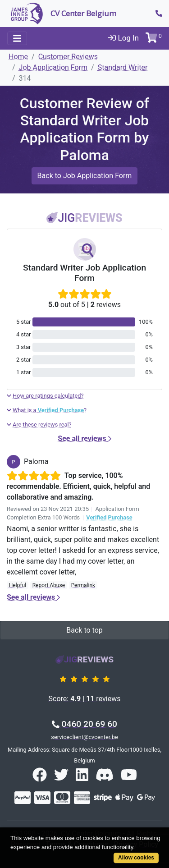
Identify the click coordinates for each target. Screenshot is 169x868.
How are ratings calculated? (45, 396)
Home (18, 57)
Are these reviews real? (39, 425)
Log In (123, 38)
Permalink (83, 585)
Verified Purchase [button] (109, 517)
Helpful (18, 585)
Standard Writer (123, 67)
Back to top (84, 630)
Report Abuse (49, 585)
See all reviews (84, 439)
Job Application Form (53, 67)
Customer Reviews (68, 57)
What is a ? (47, 410)
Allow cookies (136, 858)
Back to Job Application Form (85, 176)
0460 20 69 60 (84, 724)
